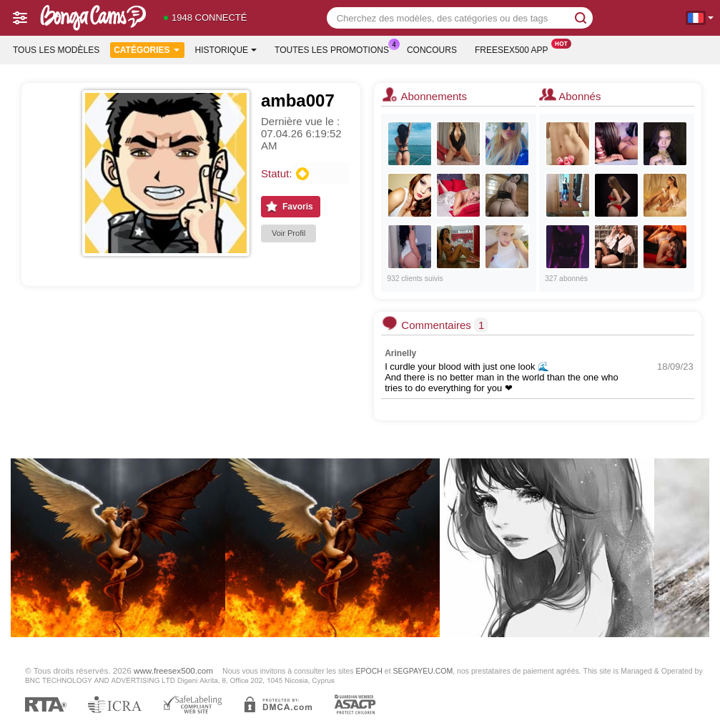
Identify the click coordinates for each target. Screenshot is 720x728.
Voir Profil (289, 233)
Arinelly (400, 353)
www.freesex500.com (173, 670)
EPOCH (369, 671)
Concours (432, 50)
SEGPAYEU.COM (423, 671)
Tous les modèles (56, 50)
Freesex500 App (515, 49)
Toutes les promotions (335, 49)
